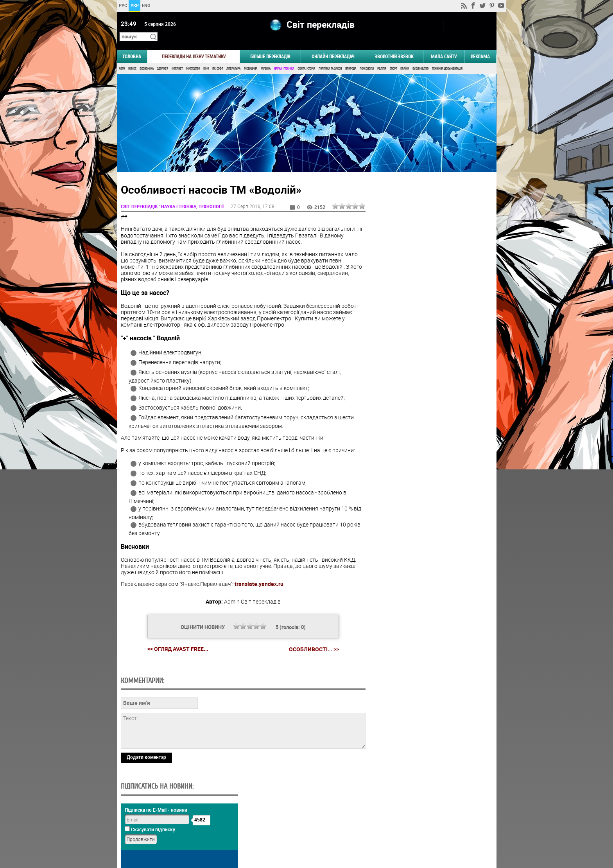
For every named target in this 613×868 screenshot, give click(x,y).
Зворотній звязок (394, 46)
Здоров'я (163, 58)
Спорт (393, 58)
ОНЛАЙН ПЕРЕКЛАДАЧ (333, 46)
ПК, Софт (218, 58)
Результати (430, 400)
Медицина (251, 58)
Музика (266, 58)
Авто (122, 58)
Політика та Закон (330, 58)
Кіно (206, 58)
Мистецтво (193, 58)
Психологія (367, 58)
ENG (146, 5)
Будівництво (420, 58)
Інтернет (177, 58)
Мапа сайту (444, 46)
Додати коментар (146, 800)
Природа (351, 58)
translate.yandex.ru (259, 573)
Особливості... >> (311, 638)
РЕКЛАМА (480, 46)
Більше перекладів (270, 46)
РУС (123, 5)
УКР (134, 5)
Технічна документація (447, 58)
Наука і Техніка (284, 58)
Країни (405, 58)
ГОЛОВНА (132, 46)
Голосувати (430, 388)
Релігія (382, 58)
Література (233, 58)
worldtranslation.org (418, 828)
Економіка (147, 58)
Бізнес (132, 58)
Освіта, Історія (306, 58)
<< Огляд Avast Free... (175, 638)
